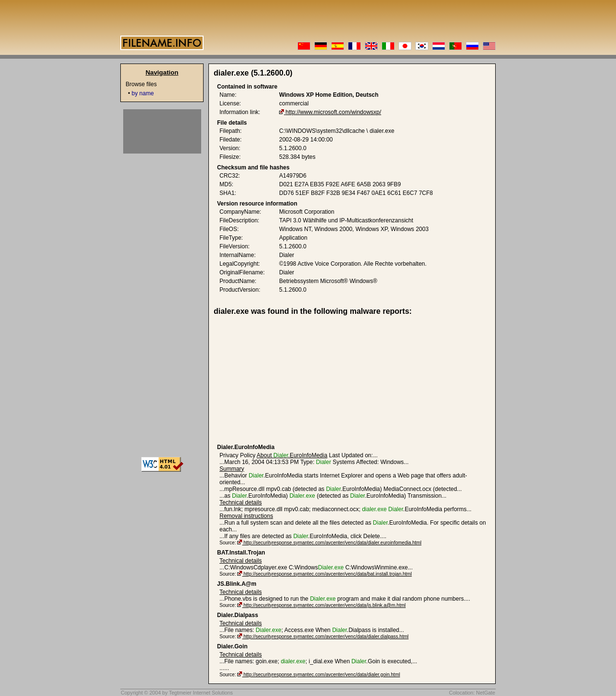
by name (143, 93)
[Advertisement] (292, 380)
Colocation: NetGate (472, 693)
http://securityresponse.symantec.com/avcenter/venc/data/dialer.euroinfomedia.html (333, 543)
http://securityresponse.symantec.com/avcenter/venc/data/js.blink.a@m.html (325, 605)
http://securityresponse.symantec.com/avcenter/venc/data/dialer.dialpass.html (326, 637)
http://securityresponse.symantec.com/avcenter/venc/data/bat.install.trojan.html (328, 574)
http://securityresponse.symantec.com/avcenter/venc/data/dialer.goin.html (322, 675)
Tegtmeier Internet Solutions (201, 693)
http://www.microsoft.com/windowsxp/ (333, 112)
